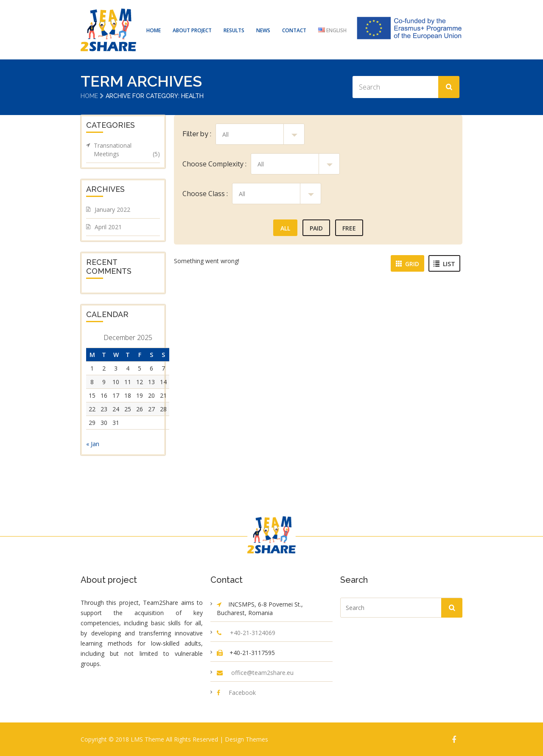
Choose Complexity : (214, 163)
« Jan (93, 443)
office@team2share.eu (262, 672)
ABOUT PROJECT (192, 30)
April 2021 (108, 226)
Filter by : (197, 133)
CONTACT (294, 30)
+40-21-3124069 (253, 632)
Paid (316, 228)
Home (89, 96)
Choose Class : (205, 193)
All (285, 228)
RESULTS (234, 30)
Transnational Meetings (127, 149)
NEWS (263, 30)
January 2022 (112, 209)
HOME (154, 30)
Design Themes (246, 739)
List (444, 263)
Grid (407, 263)
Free (349, 228)
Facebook (242, 692)
